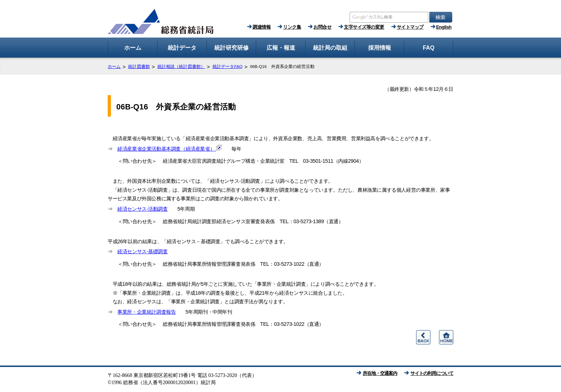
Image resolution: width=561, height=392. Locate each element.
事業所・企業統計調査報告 (147, 312)
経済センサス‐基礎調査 (142, 251)
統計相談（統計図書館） (181, 67)
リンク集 (292, 27)
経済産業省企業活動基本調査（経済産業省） (170, 149)
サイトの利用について (432, 373)
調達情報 (262, 27)
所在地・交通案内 (380, 373)
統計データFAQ (228, 67)
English (444, 27)
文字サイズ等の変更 (364, 27)
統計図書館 (139, 67)
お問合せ (322, 27)
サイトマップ (410, 27)
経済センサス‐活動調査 (142, 209)
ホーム (114, 67)
